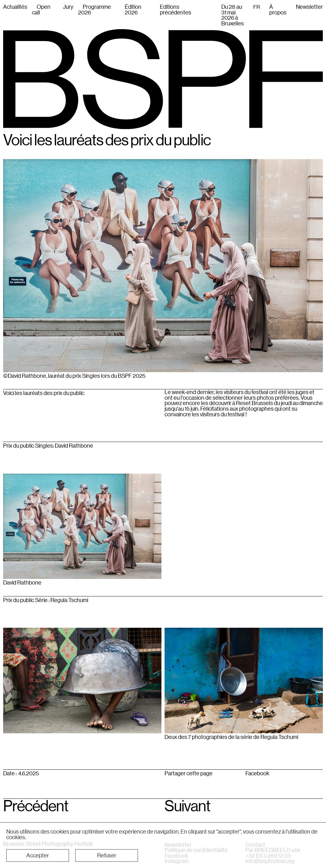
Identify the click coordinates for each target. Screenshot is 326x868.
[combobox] (257, 7)
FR (257, 7)
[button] (38, 855)
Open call (41, 9)
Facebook (257, 773)
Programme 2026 (95, 9)
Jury (68, 7)
